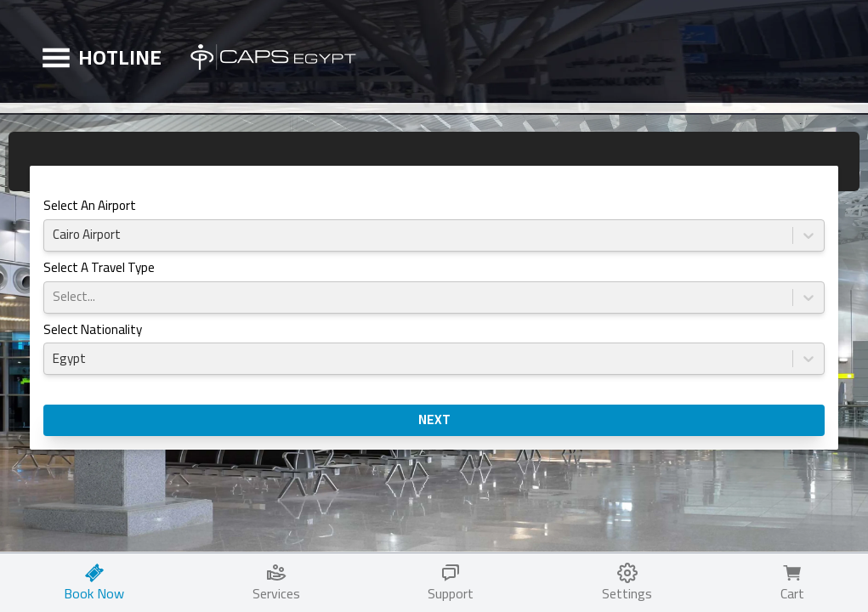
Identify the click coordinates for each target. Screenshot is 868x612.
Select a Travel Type (99, 269)
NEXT (434, 419)
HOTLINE (120, 58)
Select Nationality (93, 331)
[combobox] (54, 235)
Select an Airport (90, 207)
